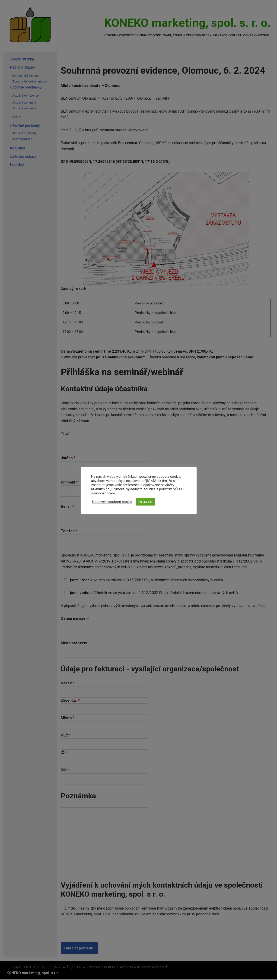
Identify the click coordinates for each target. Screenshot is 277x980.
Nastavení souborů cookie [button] (112, 502)
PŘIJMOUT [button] (145, 502)
